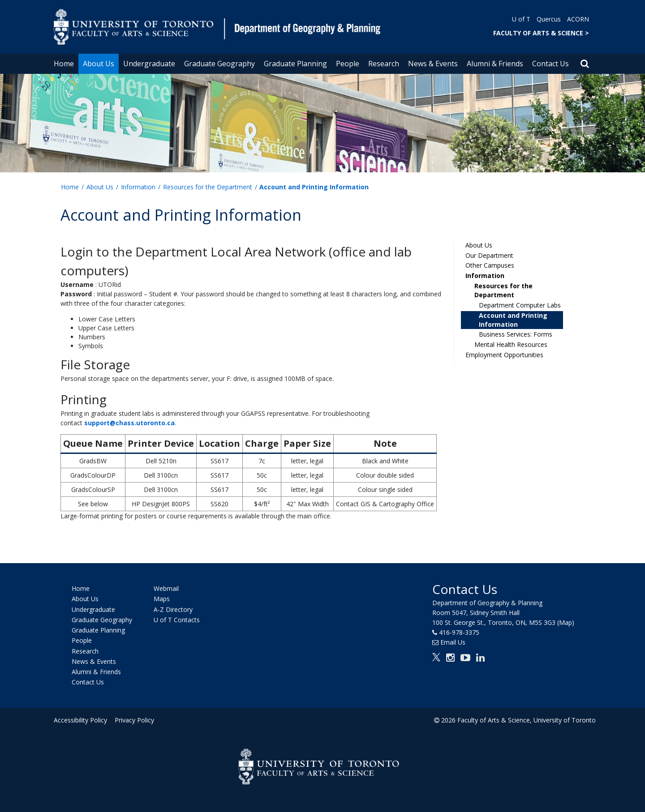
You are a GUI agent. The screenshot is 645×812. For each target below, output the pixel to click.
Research (384, 64)
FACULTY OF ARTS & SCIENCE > (541, 33)
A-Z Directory (173, 609)
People (348, 64)
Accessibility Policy (80, 720)
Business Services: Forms (516, 334)
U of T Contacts (177, 620)
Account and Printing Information (513, 320)
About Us (99, 64)
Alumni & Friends (495, 64)
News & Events (433, 64)
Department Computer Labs (520, 305)
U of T (521, 19)
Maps (162, 599)
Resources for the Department (208, 187)
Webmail (166, 588)
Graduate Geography (219, 64)
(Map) (566, 622)
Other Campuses (490, 265)
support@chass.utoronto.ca (129, 423)
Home (64, 64)
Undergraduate (149, 64)
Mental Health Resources (511, 344)
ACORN (578, 19)
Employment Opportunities (504, 355)
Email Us (453, 642)
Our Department (489, 255)
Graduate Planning (295, 64)
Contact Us (550, 64)
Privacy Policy (133, 720)
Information (138, 187)
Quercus (549, 19)
